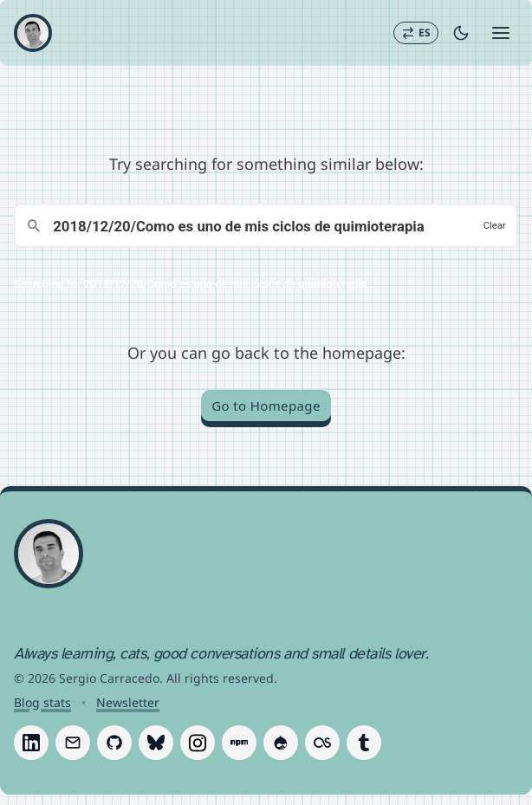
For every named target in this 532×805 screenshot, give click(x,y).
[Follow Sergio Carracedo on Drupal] (281, 743)
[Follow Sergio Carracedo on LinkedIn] (31, 743)
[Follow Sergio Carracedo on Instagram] (198, 743)
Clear (495, 226)
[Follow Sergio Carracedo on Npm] (239, 743)
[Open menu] (501, 33)
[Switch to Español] (416, 33)
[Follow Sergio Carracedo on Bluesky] (156, 743)
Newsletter (128, 702)
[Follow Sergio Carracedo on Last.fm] (322, 743)
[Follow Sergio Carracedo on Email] (73, 743)
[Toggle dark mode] (461, 33)
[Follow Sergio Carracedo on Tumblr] (364, 743)
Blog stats (42, 702)
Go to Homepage (266, 406)
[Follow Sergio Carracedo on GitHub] (114, 743)
